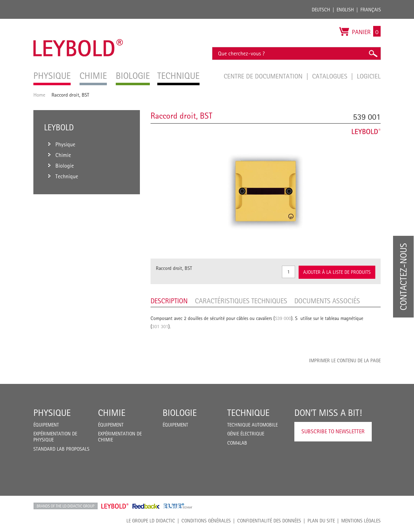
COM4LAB (237, 443)
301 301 (160, 326)
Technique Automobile (252, 425)
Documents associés (327, 301)
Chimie (112, 413)
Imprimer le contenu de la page (345, 360)
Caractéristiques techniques (241, 301)
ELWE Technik (178, 506)
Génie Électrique (246, 434)
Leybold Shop (115, 506)
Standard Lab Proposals (61, 449)
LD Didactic (66, 506)
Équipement (46, 425)
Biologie (180, 413)
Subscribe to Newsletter (333, 431)
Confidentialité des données (269, 521)
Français (371, 10)
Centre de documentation (264, 76)
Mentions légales (361, 521)
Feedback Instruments (146, 506)
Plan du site (321, 521)
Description (169, 301)
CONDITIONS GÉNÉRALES (206, 521)
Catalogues (331, 76)
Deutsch (321, 10)
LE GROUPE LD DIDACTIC (151, 521)
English (345, 10)
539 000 (283, 318)
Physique (52, 413)
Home (39, 95)
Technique (248, 413)
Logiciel (369, 76)
